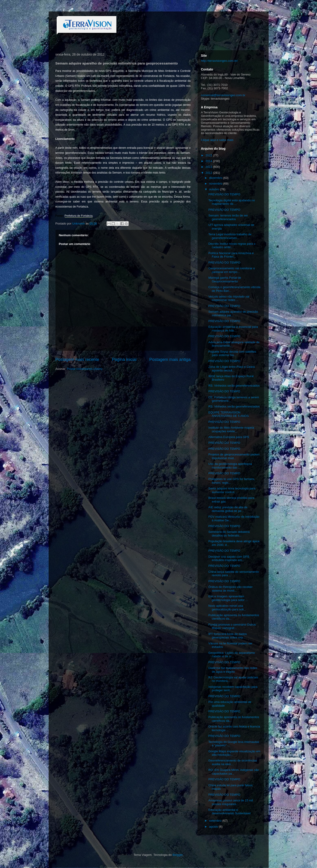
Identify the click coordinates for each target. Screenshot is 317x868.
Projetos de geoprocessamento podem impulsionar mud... (234, 456)
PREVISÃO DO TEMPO (224, 194)
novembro (216, 184)
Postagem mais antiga (170, 360)
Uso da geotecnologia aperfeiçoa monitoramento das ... (230, 466)
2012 (209, 173)
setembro (216, 821)
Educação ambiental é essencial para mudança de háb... (233, 329)
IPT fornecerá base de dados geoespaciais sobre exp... (227, 636)
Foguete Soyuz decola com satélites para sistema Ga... (232, 353)
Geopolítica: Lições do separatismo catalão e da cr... (232, 655)
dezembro (216, 178)
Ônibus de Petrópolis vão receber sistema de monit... (230, 589)
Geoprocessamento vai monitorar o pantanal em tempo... (232, 270)
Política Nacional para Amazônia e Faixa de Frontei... (231, 255)
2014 (209, 161)
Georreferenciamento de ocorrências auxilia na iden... (233, 762)
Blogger (178, 855)
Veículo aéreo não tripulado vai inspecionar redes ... (229, 298)
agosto (214, 827)
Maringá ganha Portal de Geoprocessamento (225, 280)
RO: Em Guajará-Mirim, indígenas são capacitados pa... (234, 772)
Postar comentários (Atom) (85, 369)
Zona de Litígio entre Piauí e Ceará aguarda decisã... (232, 369)
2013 (209, 167)
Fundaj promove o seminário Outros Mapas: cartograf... (232, 626)
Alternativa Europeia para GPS (229, 437)
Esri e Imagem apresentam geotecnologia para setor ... (228, 598)
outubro (215, 189)
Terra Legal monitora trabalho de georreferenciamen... (230, 236)
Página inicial (124, 360)
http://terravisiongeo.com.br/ (219, 61)
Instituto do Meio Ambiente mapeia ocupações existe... (231, 429)
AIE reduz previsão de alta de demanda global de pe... (228, 509)
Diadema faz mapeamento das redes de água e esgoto (233, 670)
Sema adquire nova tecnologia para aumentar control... (232, 490)
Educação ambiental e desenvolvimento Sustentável (229, 812)
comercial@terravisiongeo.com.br (223, 95)
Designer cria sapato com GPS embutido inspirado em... (229, 558)
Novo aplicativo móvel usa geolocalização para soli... (227, 608)
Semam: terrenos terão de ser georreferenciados (228, 217)
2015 (209, 155)
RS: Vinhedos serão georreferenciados (234, 386)
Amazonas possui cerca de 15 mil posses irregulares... (231, 802)
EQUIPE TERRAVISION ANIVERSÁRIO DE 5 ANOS (229, 414)
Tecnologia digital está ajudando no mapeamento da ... (232, 202)
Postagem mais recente (77, 360)
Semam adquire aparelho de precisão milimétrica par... (233, 313)
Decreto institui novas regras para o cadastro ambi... (232, 246)
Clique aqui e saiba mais (217, 140)
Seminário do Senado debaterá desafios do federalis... (229, 534)
